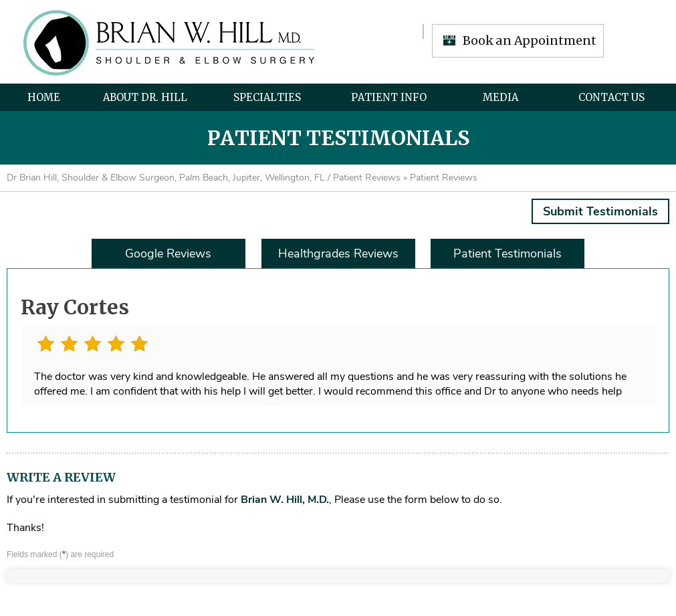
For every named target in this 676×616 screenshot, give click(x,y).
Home (44, 97)
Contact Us (611, 97)
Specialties (267, 97)
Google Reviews (168, 253)
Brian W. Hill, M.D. (285, 500)
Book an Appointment (530, 40)
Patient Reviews (367, 178)
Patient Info (389, 97)
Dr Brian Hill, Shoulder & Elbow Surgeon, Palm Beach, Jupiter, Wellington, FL (166, 178)
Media (500, 97)
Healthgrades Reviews (338, 253)
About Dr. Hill (145, 97)
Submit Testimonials (600, 211)
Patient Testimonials (508, 253)
